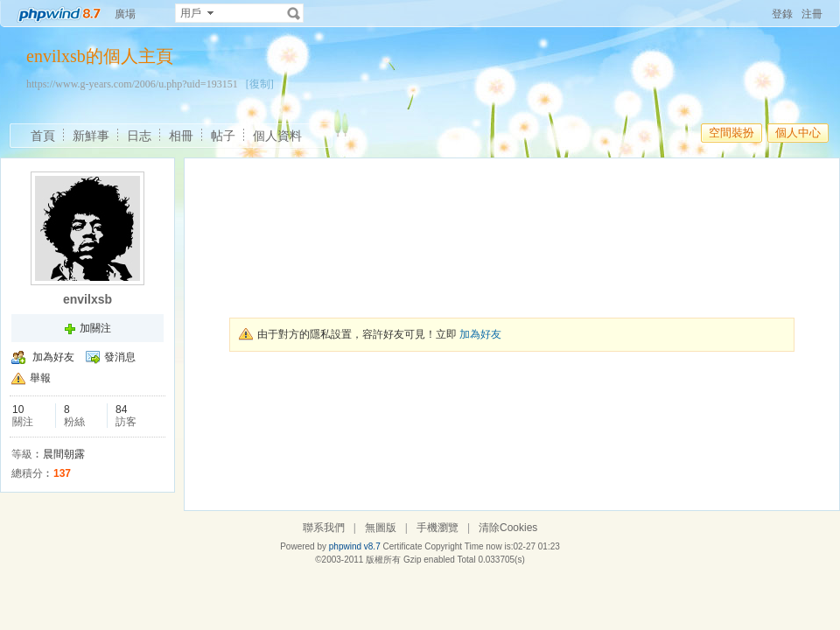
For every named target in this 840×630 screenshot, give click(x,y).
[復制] (260, 84)
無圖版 (381, 528)
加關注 (95, 328)
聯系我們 (324, 528)
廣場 (125, 14)
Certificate (402, 546)
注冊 (812, 14)
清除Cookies (508, 528)
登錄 (782, 14)
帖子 (223, 136)
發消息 (120, 357)
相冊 (181, 136)
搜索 (294, 13)
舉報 (40, 378)
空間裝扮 (731, 133)
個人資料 (277, 136)
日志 (139, 136)
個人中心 (798, 133)
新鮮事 (91, 136)
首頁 (43, 136)
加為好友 (53, 357)
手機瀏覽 (437, 528)
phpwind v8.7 (355, 546)
